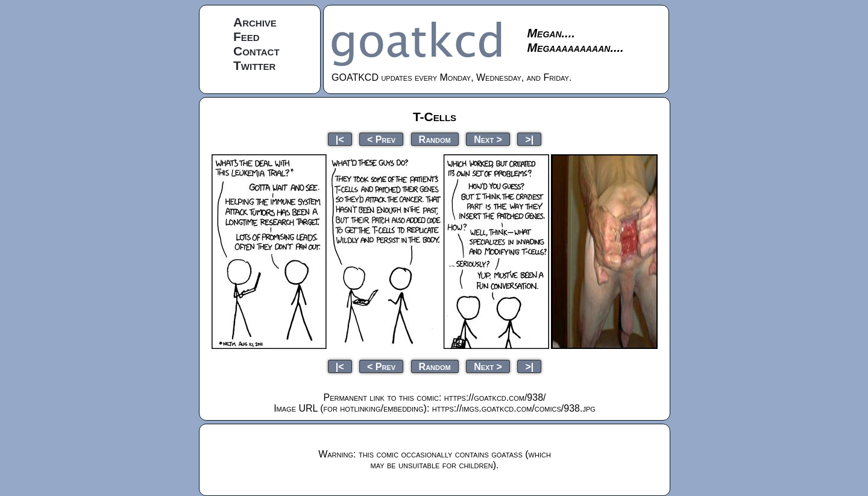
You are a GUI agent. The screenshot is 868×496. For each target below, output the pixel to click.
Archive (255, 22)
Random (435, 139)
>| (529, 139)
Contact (256, 51)
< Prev (381, 139)
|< (340, 139)
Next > (488, 139)
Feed (247, 36)
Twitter (254, 65)
